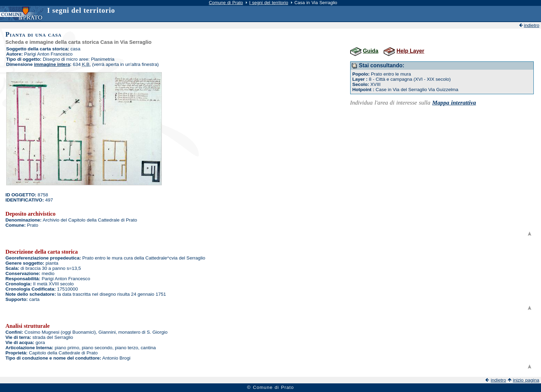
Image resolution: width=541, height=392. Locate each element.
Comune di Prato (226, 3)
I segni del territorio (269, 3)
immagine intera (52, 64)
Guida (371, 51)
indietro (532, 25)
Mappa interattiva (454, 103)
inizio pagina (526, 380)
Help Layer (410, 51)
